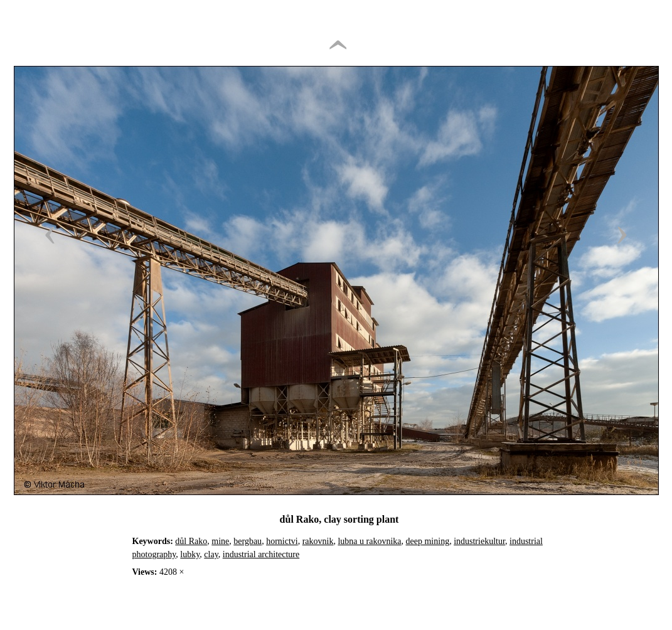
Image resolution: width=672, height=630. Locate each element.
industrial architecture (261, 554)
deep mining (428, 541)
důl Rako (191, 541)
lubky (190, 554)
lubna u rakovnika (369, 541)
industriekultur (479, 541)
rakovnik (318, 541)
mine (220, 541)
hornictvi (282, 541)
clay (211, 554)
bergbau (248, 541)
